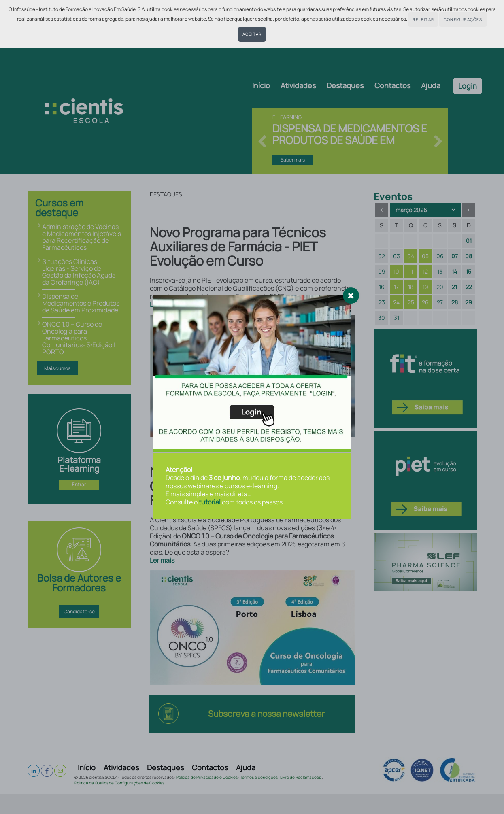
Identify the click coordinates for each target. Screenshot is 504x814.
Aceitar (252, 34)
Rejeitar (423, 19)
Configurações (463, 19)
